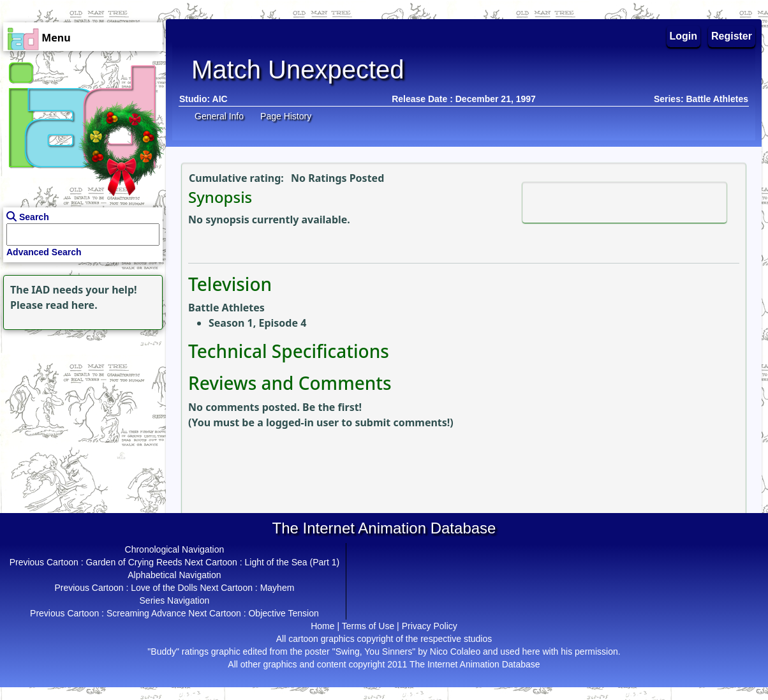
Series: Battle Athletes (701, 99)
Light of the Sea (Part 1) (292, 562)
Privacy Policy (430, 626)
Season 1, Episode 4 (257, 323)
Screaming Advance (146, 613)
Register (732, 36)
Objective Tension (283, 613)
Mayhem (277, 588)
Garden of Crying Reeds (134, 562)
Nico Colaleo (455, 652)
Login (684, 36)
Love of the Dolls (164, 588)
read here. (72, 305)
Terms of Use (368, 626)
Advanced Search (44, 252)
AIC (220, 99)
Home (322, 626)
